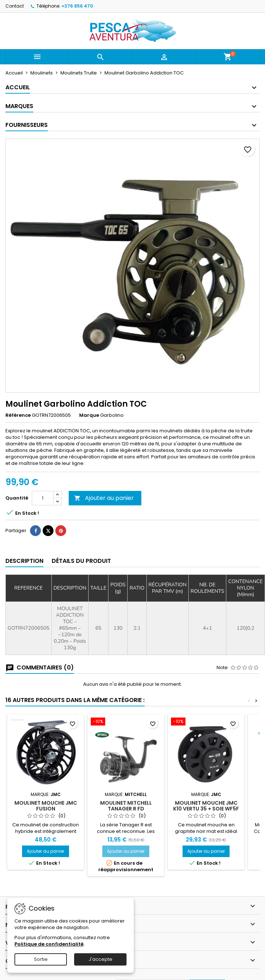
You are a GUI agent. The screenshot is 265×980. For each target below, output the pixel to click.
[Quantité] (43, 498)
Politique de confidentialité (49, 944)
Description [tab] (24, 561)
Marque (89, 415)
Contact (15, 6)
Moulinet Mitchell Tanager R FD (126, 806)
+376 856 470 (77, 6)
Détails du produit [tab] (81, 561)
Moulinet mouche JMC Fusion (46, 806)
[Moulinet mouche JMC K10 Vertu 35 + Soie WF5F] (206, 722)
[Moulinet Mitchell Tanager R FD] (126, 722)
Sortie (41, 959)
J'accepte (101, 959)
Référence (18, 415)
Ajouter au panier (104, 498)
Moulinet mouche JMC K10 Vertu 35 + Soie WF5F (206, 806)
